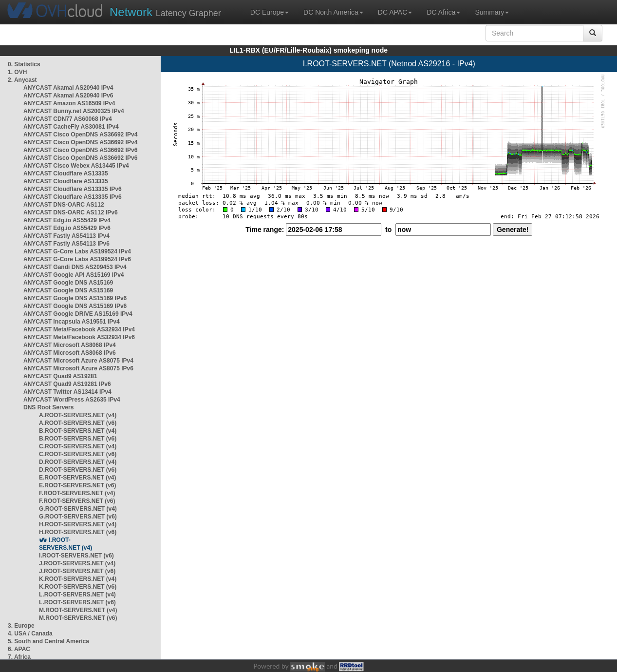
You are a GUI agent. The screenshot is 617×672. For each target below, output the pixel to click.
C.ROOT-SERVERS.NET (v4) (78, 446)
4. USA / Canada (30, 634)
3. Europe (21, 626)
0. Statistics (24, 64)
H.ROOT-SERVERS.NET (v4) (78, 524)
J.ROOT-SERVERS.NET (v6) (77, 571)
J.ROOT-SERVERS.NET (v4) (77, 563)
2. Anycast (22, 80)
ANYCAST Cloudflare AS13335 (66, 173)
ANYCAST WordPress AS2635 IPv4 (72, 400)
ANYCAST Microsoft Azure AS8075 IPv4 (78, 361)
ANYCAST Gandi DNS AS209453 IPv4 (75, 267)
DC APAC (395, 12)
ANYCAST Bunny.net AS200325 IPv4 (74, 111)
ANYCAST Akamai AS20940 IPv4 (68, 88)
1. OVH (17, 72)
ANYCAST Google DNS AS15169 (68, 283)
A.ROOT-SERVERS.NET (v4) (78, 415)
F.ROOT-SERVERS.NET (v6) (77, 501)
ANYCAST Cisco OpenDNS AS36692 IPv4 (80, 134)
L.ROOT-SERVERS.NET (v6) (77, 602)
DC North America (333, 12)
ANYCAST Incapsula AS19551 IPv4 (72, 322)
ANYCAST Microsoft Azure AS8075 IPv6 (78, 368)
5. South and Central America (48, 641)
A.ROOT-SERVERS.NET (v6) (78, 423)
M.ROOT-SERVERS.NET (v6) (78, 618)
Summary (492, 12)
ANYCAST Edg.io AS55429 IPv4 (67, 220)
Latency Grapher (165, 12)
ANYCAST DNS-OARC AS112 (64, 205)
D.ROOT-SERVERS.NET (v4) (78, 462)
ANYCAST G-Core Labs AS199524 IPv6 (77, 259)
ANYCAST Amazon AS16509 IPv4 (69, 103)
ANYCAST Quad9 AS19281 (60, 376)
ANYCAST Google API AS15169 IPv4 (74, 275)
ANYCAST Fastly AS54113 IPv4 (66, 236)
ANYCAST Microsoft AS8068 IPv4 (70, 345)
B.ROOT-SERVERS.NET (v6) (78, 439)
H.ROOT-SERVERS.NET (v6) (78, 532)
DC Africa (443, 12)
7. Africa (19, 657)
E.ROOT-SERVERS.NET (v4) (77, 478)
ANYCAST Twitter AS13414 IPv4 (67, 392)
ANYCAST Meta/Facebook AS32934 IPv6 (79, 337)
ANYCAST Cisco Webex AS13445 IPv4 (76, 166)
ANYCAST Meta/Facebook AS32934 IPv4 (79, 329)
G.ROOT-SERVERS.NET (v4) (78, 509)
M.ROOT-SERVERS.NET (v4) (78, 610)
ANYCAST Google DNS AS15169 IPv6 (75, 298)
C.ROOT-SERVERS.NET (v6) (78, 454)
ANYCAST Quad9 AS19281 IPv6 (67, 384)
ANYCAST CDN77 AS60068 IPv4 (68, 119)
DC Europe (270, 12)
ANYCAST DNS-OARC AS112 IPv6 (71, 212)
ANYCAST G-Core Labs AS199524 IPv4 (77, 251)
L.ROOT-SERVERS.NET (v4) (77, 595)
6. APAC (19, 649)
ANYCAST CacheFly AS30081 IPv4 (71, 127)
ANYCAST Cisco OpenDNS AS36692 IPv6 (80, 150)
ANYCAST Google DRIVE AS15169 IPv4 (78, 314)
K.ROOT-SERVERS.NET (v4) (78, 579)
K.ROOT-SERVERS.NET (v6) (78, 587)
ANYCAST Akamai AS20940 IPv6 (68, 96)
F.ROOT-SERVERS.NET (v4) (77, 493)
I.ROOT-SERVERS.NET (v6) (76, 556)
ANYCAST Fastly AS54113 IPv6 (66, 244)
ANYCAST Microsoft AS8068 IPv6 (70, 353)
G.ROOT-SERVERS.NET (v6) (78, 517)
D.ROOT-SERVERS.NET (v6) (78, 470)
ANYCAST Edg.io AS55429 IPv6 (67, 228)
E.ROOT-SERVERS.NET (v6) (77, 485)
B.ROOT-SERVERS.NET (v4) (78, 431)
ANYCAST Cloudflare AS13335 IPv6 (73, 189)
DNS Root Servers (48, 407)
